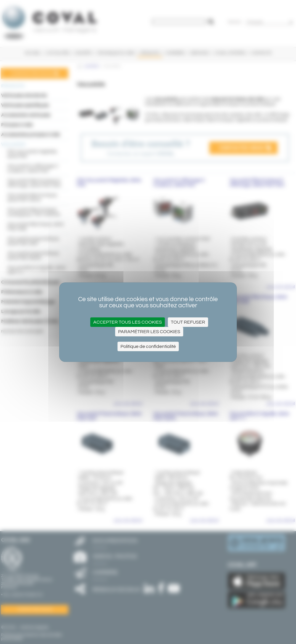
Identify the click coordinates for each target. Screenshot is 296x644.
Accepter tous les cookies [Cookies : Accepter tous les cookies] (128, 322)
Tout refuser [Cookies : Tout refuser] (188, 322)
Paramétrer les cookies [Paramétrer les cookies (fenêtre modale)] (149, 332)
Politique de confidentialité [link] (148, 346)
